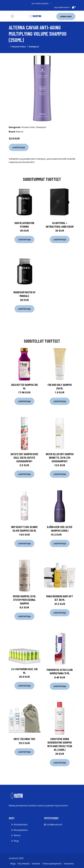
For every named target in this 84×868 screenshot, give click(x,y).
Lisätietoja (19, 147)
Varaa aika (66, 16)
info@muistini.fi (55, 825)
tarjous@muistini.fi (62, 7)
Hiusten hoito (19, 47)
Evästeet (36, 864)
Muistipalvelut (21, 830)
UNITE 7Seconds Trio (24, 739)
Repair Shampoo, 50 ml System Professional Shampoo (24, 600)
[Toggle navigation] (12, 16)
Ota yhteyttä (24, 864)
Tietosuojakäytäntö (52, 864)
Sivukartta (69, 864)
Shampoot (34, 47)
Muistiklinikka (21, 825)
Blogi (16, 841)
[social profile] (51, 4)
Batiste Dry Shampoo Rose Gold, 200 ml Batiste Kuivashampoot (24, 458)
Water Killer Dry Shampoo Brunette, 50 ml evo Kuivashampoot (60, 458)
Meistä (17, 835)
